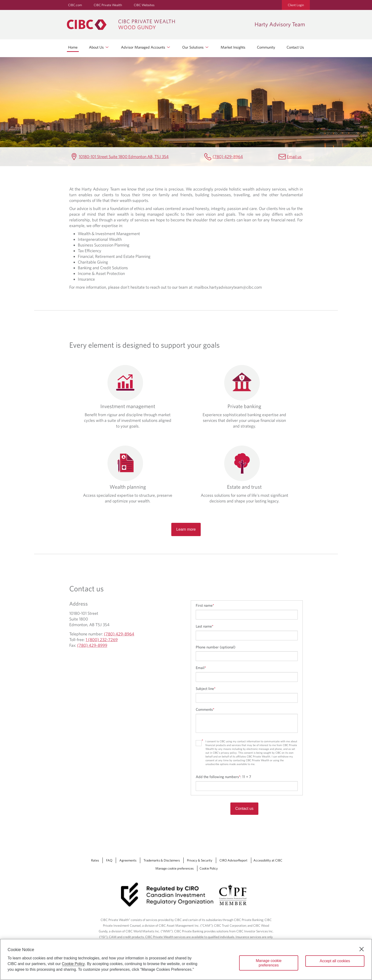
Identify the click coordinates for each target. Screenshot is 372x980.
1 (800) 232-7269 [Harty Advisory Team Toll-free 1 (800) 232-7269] (102, 640)
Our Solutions (196, 47)
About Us (99, 47)
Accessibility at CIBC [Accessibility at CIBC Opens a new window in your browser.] (268, 860)
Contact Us (295, 47)
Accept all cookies (335, 961)
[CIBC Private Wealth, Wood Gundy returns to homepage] (158, 25)
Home (73, 47)
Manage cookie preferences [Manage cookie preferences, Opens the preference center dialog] (269, 963)
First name (205, 605)
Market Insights (233, 47)
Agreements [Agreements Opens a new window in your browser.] (128, 860)
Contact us (244, 809)
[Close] (362, 949)
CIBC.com (75, 5)
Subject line (206, 688)
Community (266, 47)
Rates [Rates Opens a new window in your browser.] (95, 860)
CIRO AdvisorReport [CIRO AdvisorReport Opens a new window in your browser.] (233, 860)
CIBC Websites (144, 5)
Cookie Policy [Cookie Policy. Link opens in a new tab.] (209, 868)
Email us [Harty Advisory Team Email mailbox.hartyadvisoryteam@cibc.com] (294, 157)
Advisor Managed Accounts (146, 47)
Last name (205, 626)
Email (201, 668)
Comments (205, 709)
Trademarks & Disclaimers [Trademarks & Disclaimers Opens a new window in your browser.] (162, 860)
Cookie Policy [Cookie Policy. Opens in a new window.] (73, 964)
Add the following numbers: (223, 777)
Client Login (296, 5)
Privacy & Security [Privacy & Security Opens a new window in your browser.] (200, 860)
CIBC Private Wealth (108, 5)
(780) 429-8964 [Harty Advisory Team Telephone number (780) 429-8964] (228, 157)
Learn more (186, 529)
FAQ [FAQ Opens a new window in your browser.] (109, 860)
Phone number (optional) (216, 647)
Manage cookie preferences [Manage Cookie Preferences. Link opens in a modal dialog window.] (174, 868)
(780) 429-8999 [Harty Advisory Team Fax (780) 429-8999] (92, 645)
